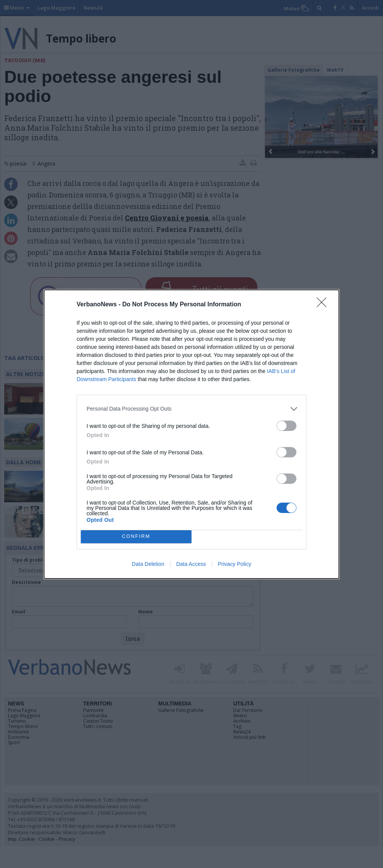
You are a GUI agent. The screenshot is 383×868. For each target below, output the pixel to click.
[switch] (286, 426)
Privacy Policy (235, 564)
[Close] (324, 305)
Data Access (191, 564)
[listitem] (191, 409)
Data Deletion (148, 564)
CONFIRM (136, 537)
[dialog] (191, 434)
